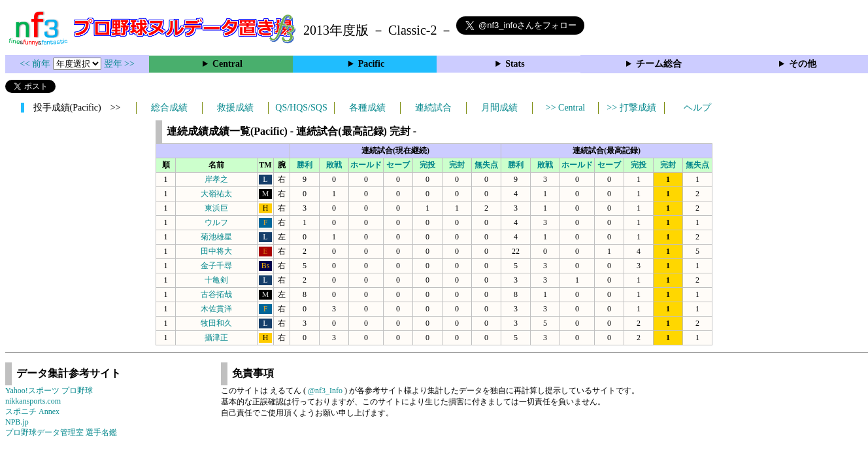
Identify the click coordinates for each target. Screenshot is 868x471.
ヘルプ (697, 108)
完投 (427, 165)
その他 (803, 64)
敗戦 (334, 165)
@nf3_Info (325, 391)
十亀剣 (216, 280)
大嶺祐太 (216, 194)
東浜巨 (216, 208)
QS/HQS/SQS (301, 108)
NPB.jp (17, 422)
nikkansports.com (33, 401)
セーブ (398, 165)
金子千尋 (216, 266)
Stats (515, 64)
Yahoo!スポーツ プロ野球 (49, 391)
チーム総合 (659, 64)
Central (227, 64)
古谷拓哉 (216, 294)
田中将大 (216, 251)
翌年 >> (119, 64)
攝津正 (216, 338)
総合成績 (169, 108)
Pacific (371, 64)
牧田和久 (216, 323)
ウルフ (216, 222)
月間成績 (499, 108)
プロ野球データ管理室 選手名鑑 (61, 432)
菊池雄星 (216, 237)
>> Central (566, 108)
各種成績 (367, 108)
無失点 (486, 165)
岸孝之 (216, 179)
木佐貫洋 (216, 309)
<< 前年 (36, 64)
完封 (457, 165)
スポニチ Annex (32, 411)
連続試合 (433, 108)
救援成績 (235, 108)
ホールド (366, 165)
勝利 (305, 165)
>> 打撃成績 (631, 108)
